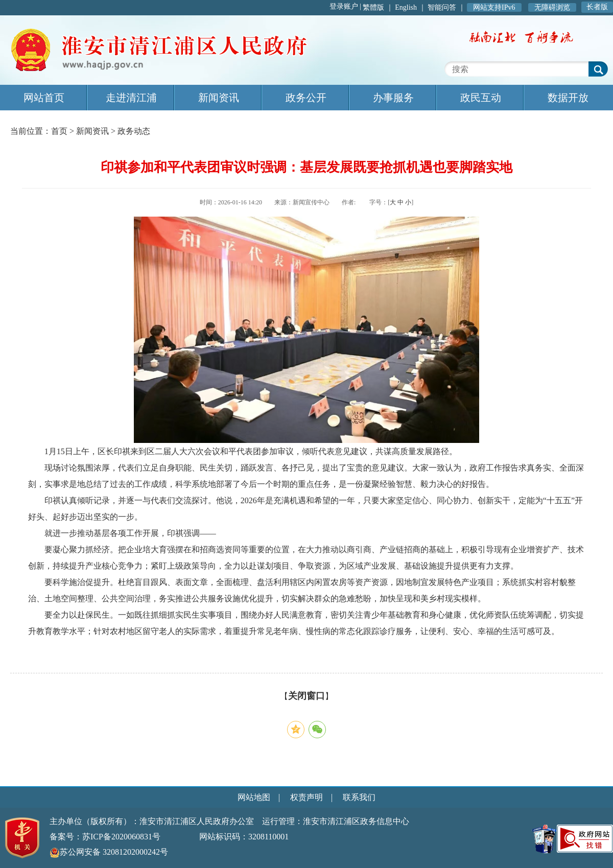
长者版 (597, 7)
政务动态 (134, 131)
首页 (59, 131)
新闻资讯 (219, 98)
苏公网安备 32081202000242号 (109, 852)
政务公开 (306, 98)
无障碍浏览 (552, 7)
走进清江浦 (131, 98)
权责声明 (306, 797)
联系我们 (359, 797)
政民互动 (481, 98)
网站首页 (44, 98)
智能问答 (442, 7)
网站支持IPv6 (494, 7)
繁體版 (373, 7)
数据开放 (568, 98)
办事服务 (393, 98)
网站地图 (254, 797)
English (406, 7)
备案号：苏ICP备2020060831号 (105, 837)
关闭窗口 (306, 696)
